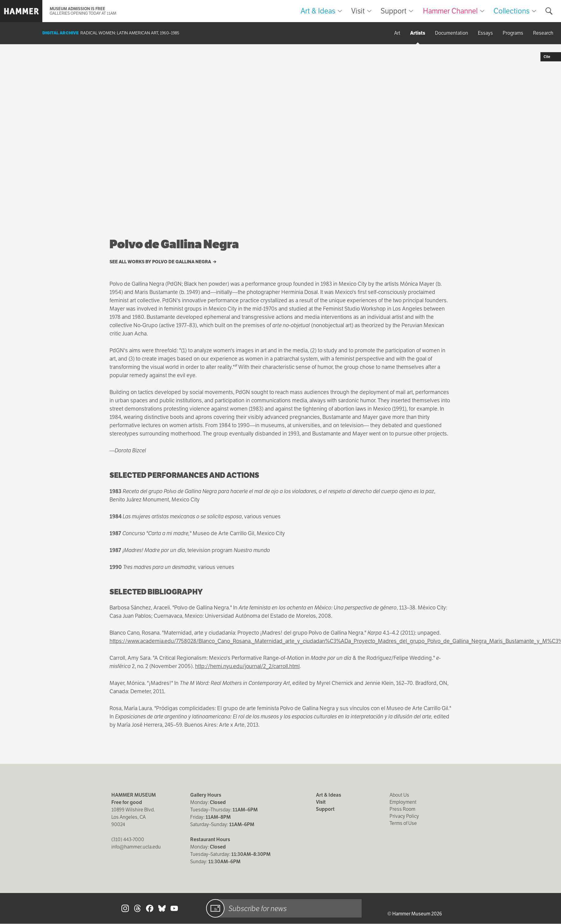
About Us (399, 795)
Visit (358, 11)
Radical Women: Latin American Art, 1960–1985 (130, 33)
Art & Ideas (318, 11)
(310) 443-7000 (128, 839)
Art (397, 33)
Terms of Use (403, 823)
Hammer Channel (450, 11)
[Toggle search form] (549, 11)
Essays (485, 33)
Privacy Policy (404, 816)
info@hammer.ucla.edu (136, 847)
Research (543, 33)
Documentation (451, 33)
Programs (513, 33)
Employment (403, 802)
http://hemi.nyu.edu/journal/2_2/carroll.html (247, 666)
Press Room (402, 809)
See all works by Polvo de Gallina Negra (163, 262)
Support (394, 11)
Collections (511, 11)
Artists (418, 33)
